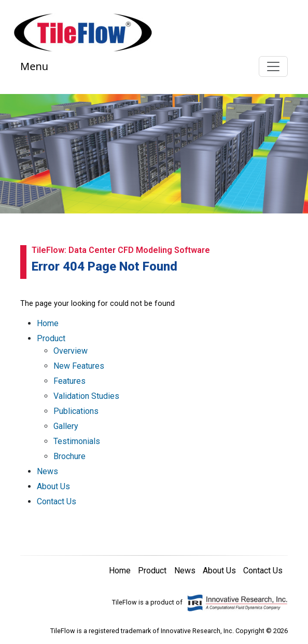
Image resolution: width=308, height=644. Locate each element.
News (47, 471)
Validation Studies (86, 396)
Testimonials (77, 441)
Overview (71, 351)
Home (48, 323)
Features (69, 381)
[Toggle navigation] (273, 66)
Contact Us (57, 501)
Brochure (69, 456)
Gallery (66, 426)
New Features (79, 366)
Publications (76, 411)
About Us (53, 486)
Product (51, 338)
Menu (34, 66)
